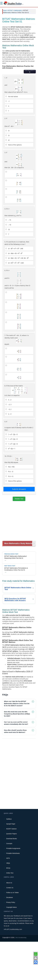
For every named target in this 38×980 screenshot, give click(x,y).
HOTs (8, 897)
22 (8, 268)
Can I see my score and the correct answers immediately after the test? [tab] (16, 761)
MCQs (8, 906)
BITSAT (10, 10)
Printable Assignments (13, 887)
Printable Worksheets (13, 892)
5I (7, 169)
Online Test (10, 911)
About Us (9, 921)
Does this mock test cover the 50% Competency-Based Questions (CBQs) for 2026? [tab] (17, 752)
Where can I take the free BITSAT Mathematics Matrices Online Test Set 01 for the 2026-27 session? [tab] (17, 742)
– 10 (8, 263)
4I (7, 178)
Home (5, 10)
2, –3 (8, 452)
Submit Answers (19, 527)
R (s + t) (9, 515)
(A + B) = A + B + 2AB (15, 301)
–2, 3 (8, 443)
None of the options (14, 183)
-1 (7, 140)
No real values (12, 135)
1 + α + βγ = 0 (12, 482)
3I (7, 174)
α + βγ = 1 (10, 487)
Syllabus (9, 857)
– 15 (8, 258)
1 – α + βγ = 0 (12, 477)
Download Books (12, 877)
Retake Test (19, 537)
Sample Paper (11, 862)
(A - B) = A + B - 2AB (14, 287)
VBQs (8, 901)
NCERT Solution (11, 867)
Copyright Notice (12, 946)
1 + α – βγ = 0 (12, 473)
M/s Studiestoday (21, 976)
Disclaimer (10, 936)
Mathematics (18, 10)
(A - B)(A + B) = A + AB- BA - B (17, 296)
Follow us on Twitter (13, 931)
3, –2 (8, 438)
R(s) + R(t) (10, 505)
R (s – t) (9, 510)
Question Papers (12, 872)
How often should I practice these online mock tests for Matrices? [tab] (15, 770)
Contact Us (10, 926)
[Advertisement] (19, 36)
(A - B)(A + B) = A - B (14, 291)
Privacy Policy (11, 941)
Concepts (9, 882)
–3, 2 (8, 448)
